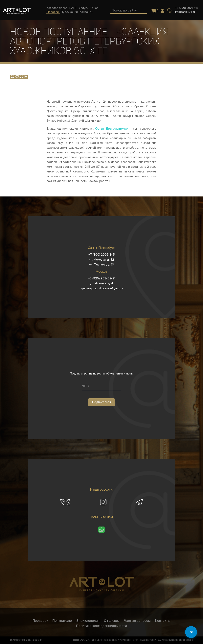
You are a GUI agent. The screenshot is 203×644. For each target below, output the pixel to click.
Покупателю (62, 621)
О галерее (112, 621)
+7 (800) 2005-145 (187, 8)
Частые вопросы (137, 621)
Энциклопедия (88, 621)
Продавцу (40, 621)
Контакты (163, 621)
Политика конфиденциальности (101, 626)
